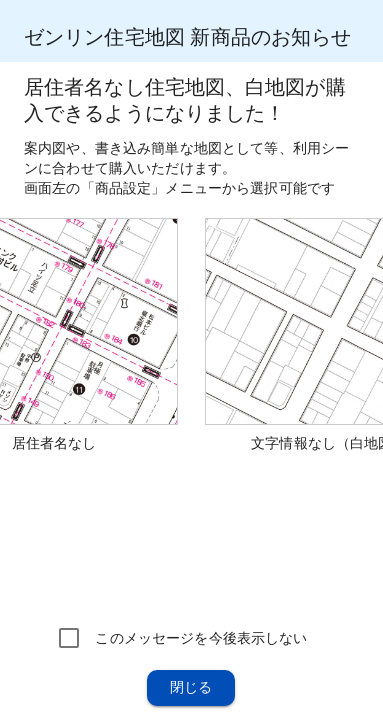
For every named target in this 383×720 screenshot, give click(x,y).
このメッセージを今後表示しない (201, 638)
